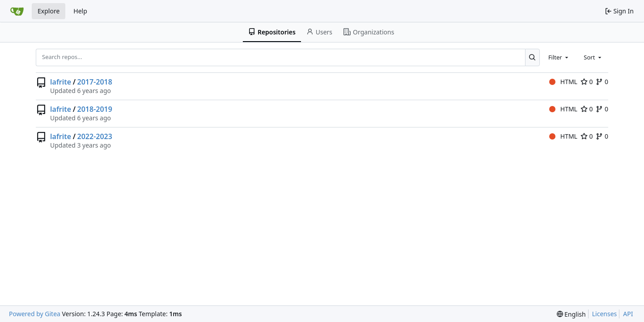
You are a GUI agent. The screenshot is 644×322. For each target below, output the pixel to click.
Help (80, 11)
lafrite (61, 82)
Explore (49, 11)
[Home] (17, 11)
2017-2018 (95, 82)
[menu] (571, 314)
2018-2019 (95, 109)
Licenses (605, 314)
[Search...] (532, 57)
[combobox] (559, 57)
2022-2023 (95, 136)
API (628, 314)
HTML (563, 82)
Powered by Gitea (35, 314)
